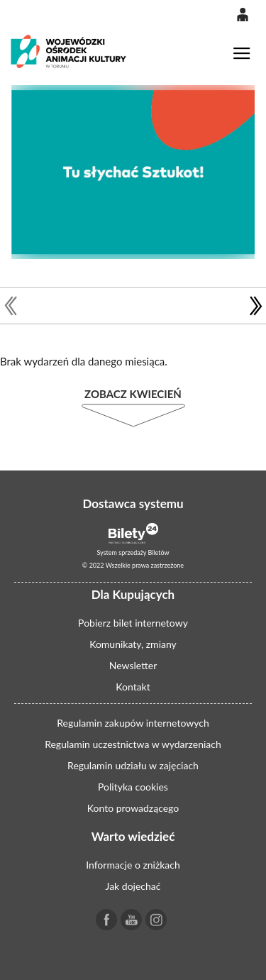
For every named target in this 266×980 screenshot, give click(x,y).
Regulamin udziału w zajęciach (133, 765)
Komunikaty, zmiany (133, 644)
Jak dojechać (133, 886)
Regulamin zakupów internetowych (133, 723)
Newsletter (133, 665)
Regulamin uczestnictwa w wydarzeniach (133, 744)
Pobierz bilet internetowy (133, 623)
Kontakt (133, 687)
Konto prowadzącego (133, 808)
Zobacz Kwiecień (133, 394)
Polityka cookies (133, 787)
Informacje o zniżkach (133, 865)
